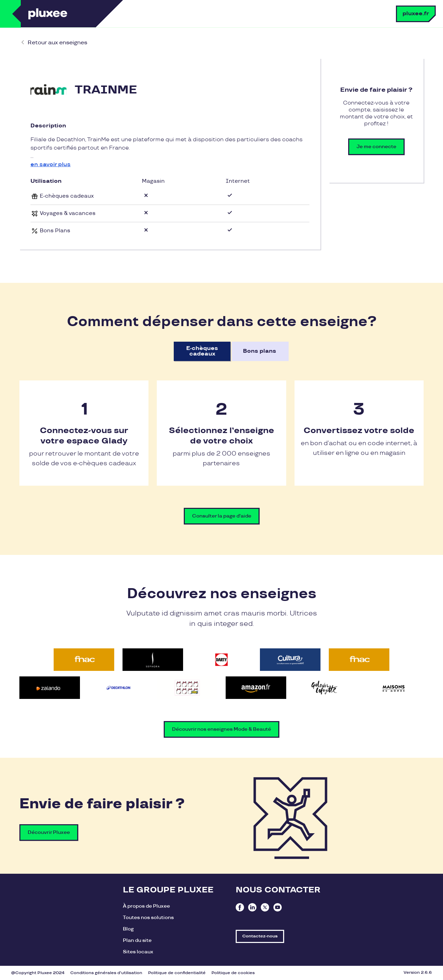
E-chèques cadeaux (202, 351)
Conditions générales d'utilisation (106, 973)
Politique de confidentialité (177, 973)
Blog (128, 929)
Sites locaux (138, 952)
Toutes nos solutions (148, 918)
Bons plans (260, 351)
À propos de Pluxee (146, 906)
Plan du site (137, 940)
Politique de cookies (233, 973)
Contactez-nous (260, 936)
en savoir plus (51, 165)
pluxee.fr (416, 14)
